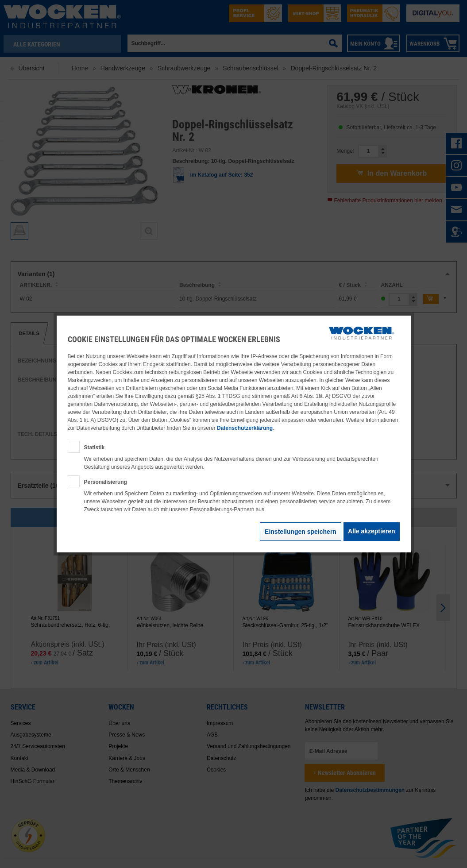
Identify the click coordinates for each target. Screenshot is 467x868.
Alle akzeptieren (372, 531)
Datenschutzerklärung (245, 428)
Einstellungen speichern (301, 532)
